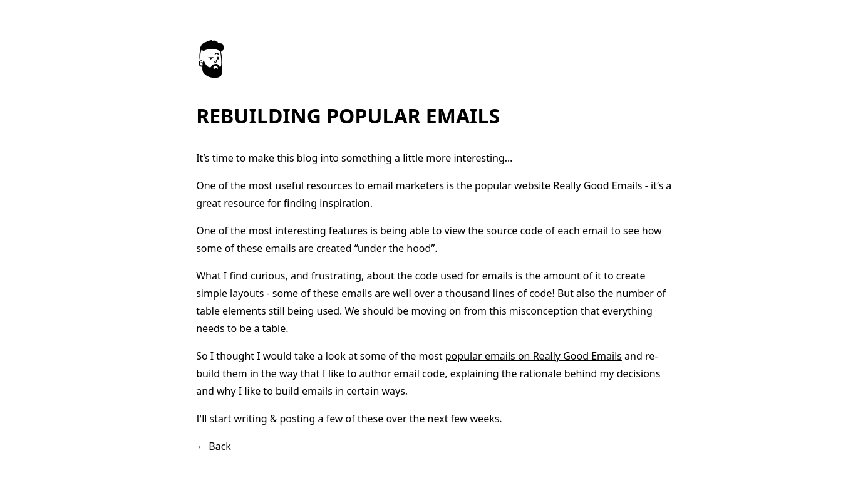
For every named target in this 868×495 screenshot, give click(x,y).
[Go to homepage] (211, 74)
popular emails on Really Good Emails (534, 356)
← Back (214, 446)
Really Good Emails (597, 185)
